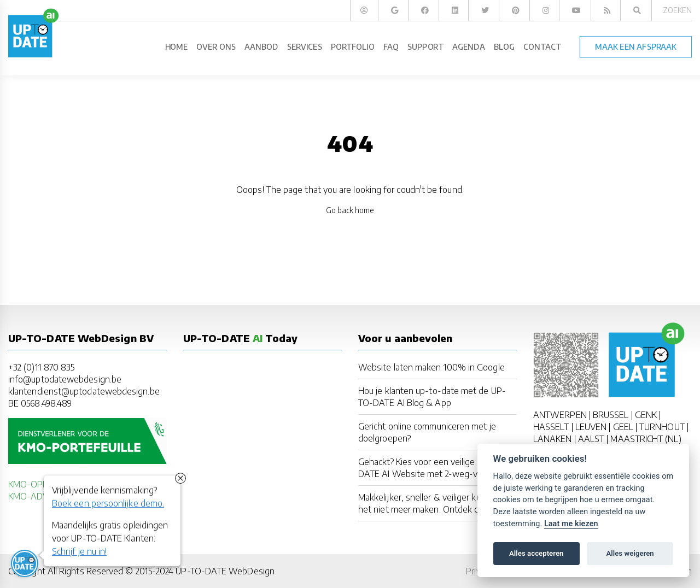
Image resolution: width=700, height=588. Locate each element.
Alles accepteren (536, 553)
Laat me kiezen (571, 524)
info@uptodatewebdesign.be (65, 379)
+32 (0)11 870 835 (41, 367)
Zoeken (677, 10)
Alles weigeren (630, 553)
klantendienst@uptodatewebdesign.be (84, 391)
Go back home (350, 210)
